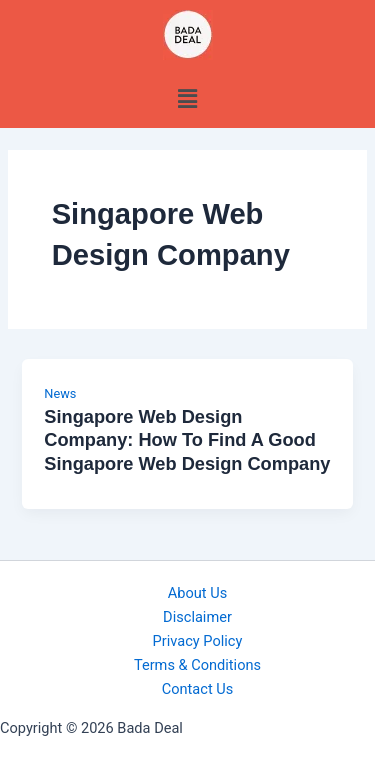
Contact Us (198, 689)
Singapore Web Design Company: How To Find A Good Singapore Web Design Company (187, 440)
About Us (197, 593)
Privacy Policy (198, 641)
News (60, 393)
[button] (187, 99)
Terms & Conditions (197, 665)
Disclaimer (197, 617)
